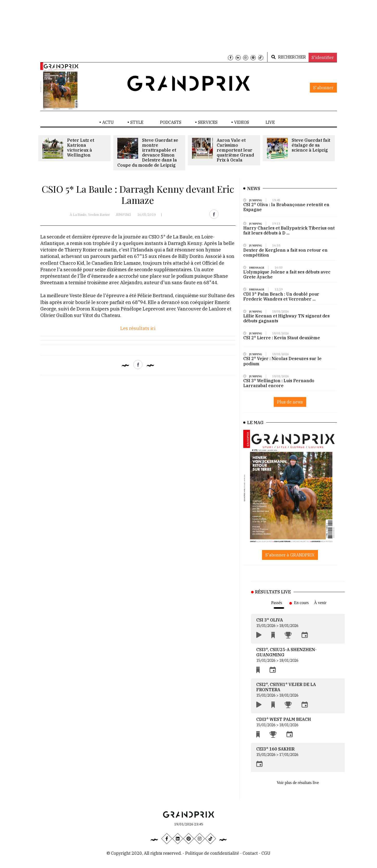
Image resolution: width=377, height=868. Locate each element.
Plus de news (290, 406)
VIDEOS (242, 122)
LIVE (270, 122)
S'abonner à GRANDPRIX (290, 555)
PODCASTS (171, 122)
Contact (251, 853)
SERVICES (208, 122)
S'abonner (323, 88)
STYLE (137, 122)
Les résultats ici (138, 328)
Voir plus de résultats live (298, 783)
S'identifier (323, 57)
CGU (266, 853)
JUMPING (123, 215)
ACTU (108, 122)
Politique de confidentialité (212, 853)
